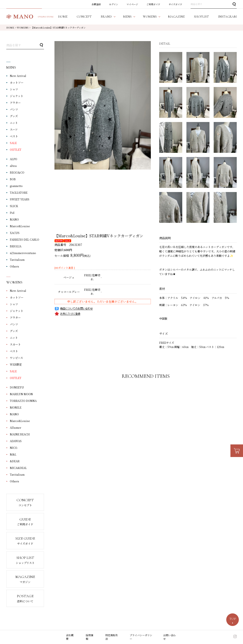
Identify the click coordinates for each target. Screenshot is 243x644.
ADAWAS (16, 441)
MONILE (16, 407)
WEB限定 (16, 364)
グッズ (14, 116)
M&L (13, 454)
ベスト (14, 136)
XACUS (15, 233)
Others (14, 266)
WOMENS (23, 27)
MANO (14, 219)
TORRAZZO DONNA (23, 401)
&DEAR (15, 461)
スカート (15, 344)
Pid (12, 213)
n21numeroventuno (23, 253)
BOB (13, 179)
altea (13, 166)
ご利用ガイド (153, 4)
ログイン (114, 4)
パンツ (14, 109)
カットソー (17, 82)
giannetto (16, 186)
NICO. (14, 448)
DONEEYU (17, 387)
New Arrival (18, 76)
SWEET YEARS (20, 199)
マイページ (132, 4)
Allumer (16, 428)
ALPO (14, 159)
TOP (233, 619)
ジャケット (17, 96)
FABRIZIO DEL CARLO (25, 240)
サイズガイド (175, 4)
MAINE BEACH (20, 434)
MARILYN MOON (21, 394)
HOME (10, 27)
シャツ (14, 89)
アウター (15, 103)
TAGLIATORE (19, 193)
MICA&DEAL (18, 468)
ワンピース (16, 358)
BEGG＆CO (17, 172)
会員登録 (96, 4)
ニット (14, 123)
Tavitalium (17, 260)
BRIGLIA (16, 246)
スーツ (14, 129)
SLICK (14, 206)
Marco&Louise (20, 226)
